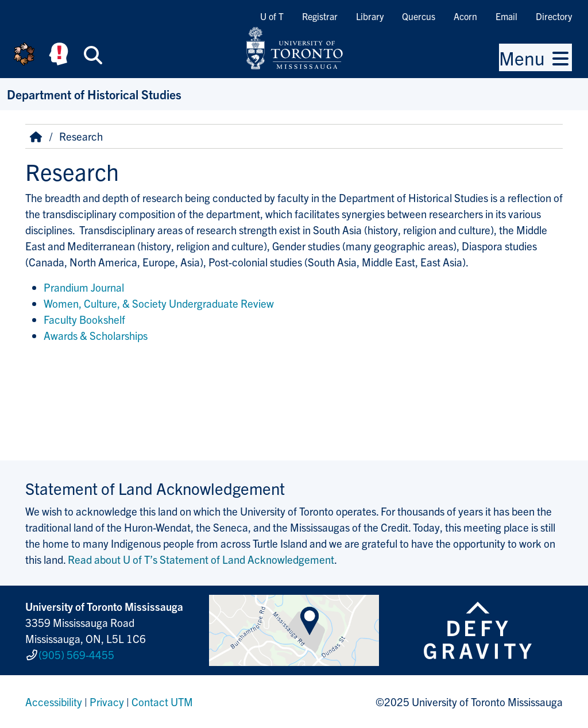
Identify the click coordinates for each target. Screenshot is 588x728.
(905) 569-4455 (76, 655)
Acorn (465, 16)
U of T (272, 16)
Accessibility (54, 702)
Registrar (320, 16)
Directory (554, 16)
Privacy (107, 702)
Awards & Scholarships (96, 335)
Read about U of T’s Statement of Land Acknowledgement (201, 559)
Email (506, 16)
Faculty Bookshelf (84, 319)
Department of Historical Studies (94, 94)
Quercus (419, 16)
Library (370, 16)
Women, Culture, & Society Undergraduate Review (159, 303)
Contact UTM (162, 702)
